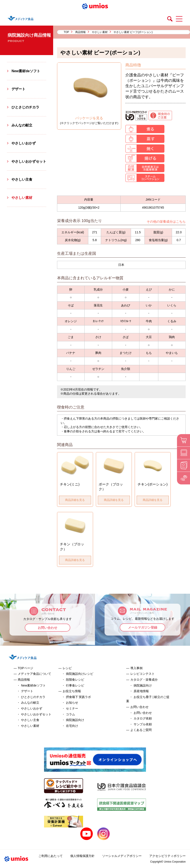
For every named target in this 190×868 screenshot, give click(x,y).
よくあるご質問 (141, 730)
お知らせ (72, 703)
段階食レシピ (75, 680)
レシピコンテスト (142, 674)
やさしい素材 (100, 32)
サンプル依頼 (143, 724)
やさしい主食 (22, 179)
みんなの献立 (22, 125)
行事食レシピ (75, 685)
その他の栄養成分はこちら (166, 221)
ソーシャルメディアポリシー (122, 856)
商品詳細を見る (75, 500)
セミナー (72, 708)
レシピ (67, 668)
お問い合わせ (47, 628)
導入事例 (136, 668)
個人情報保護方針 (82, 856)
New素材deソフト (26, 71)
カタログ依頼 (143, 718)
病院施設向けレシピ (80, 674)
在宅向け (72, 726)
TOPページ (25, 668)
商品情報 (80, 32)
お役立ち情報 (72, 691)
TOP (66, 32)
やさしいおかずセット (29, 161)
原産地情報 (141, 691)
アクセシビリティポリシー (167, 856)
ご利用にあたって (51, 856)
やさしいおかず (24, 143)
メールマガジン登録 (143, 627)
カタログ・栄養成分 (144, 680)
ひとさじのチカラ (25, 107)
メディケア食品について (34, 674)
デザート (18, 89)
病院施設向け (75, 720)
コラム (70, 714)
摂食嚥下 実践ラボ (79, 697)
